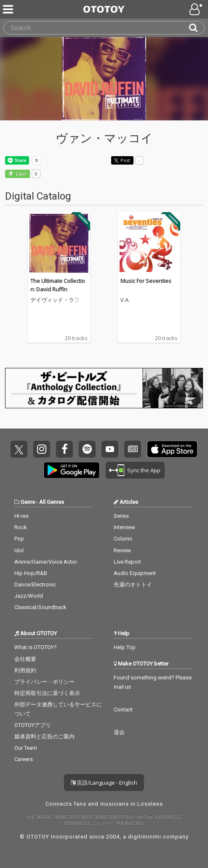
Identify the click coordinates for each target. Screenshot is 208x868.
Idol (19, 550)
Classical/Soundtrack (40, 607)
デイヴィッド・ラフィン (58, 300)
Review (122, 550)
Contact (123, 710)
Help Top (125, 647)
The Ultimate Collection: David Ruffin (58, 285)
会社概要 (25, 659)
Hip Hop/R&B (31, 573)
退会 (119, 732)
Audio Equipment (135, 573)
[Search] (197, 28)
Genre (28, 502)
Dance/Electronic (35, 584)
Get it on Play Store (72, 470)
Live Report (127, 562)
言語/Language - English (104, 783)
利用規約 (25, 670)
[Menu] (9, 9)
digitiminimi (145, 837)
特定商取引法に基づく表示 (47, 693)
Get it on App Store (172, 449)
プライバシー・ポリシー (44, 682)
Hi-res (21, 516)
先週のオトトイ (133, 584)
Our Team (26, 748)
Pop (19, 539)
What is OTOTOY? (36, 647)
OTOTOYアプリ (33, 725)
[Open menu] (197, 9)
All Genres (52, 502)
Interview (124, 527)
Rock (21, 527)
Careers (24, 759)
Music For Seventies (146, 281)
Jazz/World (29, 596)
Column (123, 539)
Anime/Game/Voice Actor (46, 562)
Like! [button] (21, 174)
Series (121, 516)
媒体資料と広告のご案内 (44, 736)
